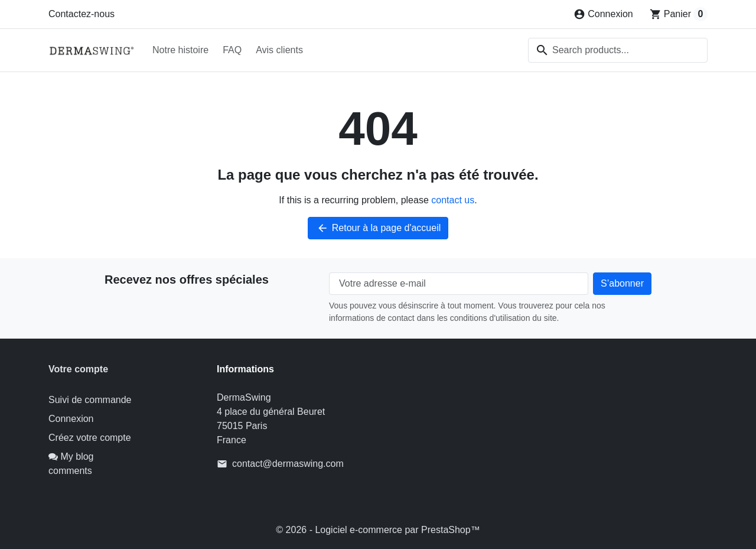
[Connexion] (603, 14)
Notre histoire (180, 50)
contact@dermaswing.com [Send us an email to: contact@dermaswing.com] (288, 464)
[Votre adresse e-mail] (459, 284)
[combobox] (618, 50)
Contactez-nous (82, 14)
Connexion (71, 419)
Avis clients (279, 50)
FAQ (232, 50)
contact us (453, 200)
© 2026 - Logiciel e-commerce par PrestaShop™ (378, 530)
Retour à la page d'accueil (378, 228)
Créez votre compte (90, 438)
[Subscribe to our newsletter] (622, 284)
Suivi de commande (90, 400)
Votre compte (78, 369)
